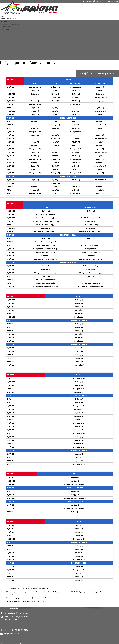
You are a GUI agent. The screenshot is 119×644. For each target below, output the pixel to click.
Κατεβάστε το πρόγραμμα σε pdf (98, 73)
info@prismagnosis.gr (11, 634)
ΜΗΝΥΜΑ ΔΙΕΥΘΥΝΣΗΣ (8, 19)
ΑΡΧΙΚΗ (3, 16)
